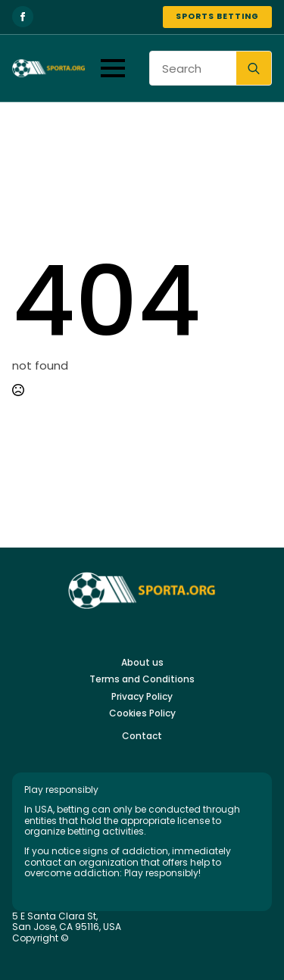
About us (142, 663)
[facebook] (23, 17)
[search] (254, 69)
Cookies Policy (142, 713)
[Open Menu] (113, 68)
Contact (142, 736)
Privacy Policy (142, 697)
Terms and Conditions (142, 679)
